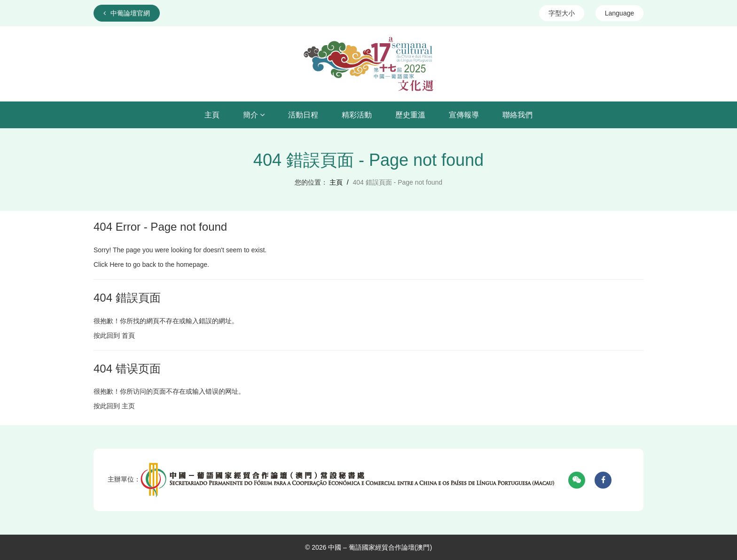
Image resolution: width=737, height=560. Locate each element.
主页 (128, 406)
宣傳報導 (464, 115)
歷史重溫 (410, 115)
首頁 (128, 335)
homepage (192, 264)
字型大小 (562, 13)
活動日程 (303, 115)
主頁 (212, 115)
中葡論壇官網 (127, 13)
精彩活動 (357, 115)
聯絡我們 (517, 115)
